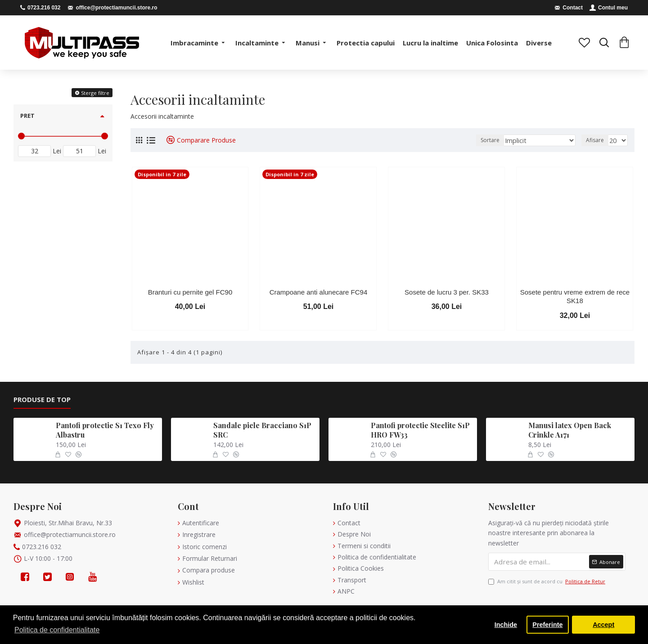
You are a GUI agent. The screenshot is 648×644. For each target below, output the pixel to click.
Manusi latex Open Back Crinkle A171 (570, 430)
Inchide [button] (506, 625)
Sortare (502, 140)
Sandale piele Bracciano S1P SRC (262, 430)
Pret (27, 116)
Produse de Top (42, 400)
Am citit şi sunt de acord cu (547, 581)
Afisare (596, 140)
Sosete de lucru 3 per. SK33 (447, 292)
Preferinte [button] (547, 625)
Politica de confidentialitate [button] (57, 630)
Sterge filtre (95, 93)
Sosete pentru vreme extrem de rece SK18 (575, 297)
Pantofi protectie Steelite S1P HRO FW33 (420, 430)
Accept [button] (603, 625)
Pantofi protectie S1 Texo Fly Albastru (105, 430)
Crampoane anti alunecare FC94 (319, 292)
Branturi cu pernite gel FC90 (190, 292)
